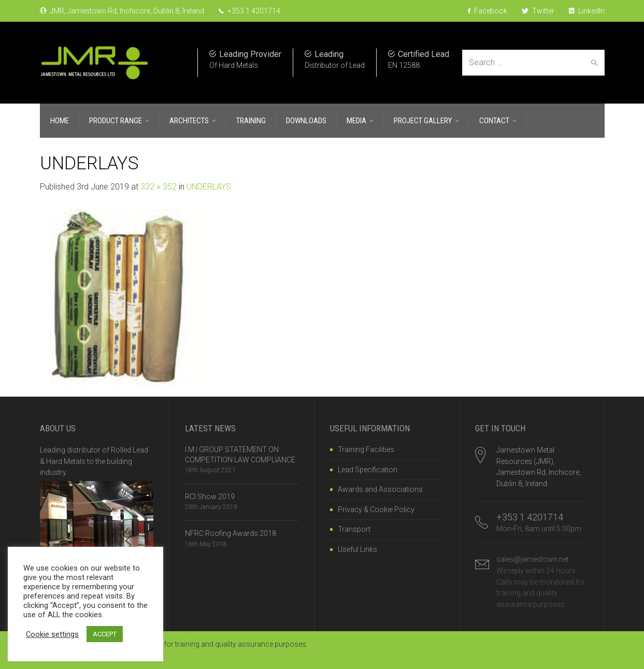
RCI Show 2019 (210, 497)
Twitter (538, 11)
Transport (354, 529)
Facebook (488, 11)
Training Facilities (366, 449)
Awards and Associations (380, 489)
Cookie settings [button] (52, 634)
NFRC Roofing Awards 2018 (231, 533)
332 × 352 (159, 187)
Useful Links (357, 549)
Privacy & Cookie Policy (376, 510)
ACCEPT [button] (105, 634)
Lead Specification (368, 470)
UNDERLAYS (209, 187)
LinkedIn (587, 11)
